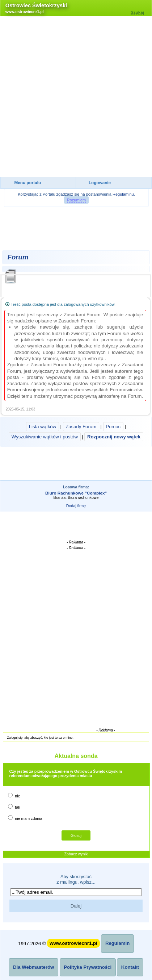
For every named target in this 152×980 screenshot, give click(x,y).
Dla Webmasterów (33, 967)
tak (14, 807)
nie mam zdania (25, 818)
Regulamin (117, 943)
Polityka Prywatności (88, 967)
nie (14, 795)
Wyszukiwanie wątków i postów (45, 437)
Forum (18, 257)
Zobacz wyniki (77, 854)
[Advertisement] (76, 97)
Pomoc (113, 427)
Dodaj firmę (76, 506)
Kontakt (130, 967)
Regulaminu (123, 194)
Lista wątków (43, 427)
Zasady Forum (81, 427)
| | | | (76, 432)
